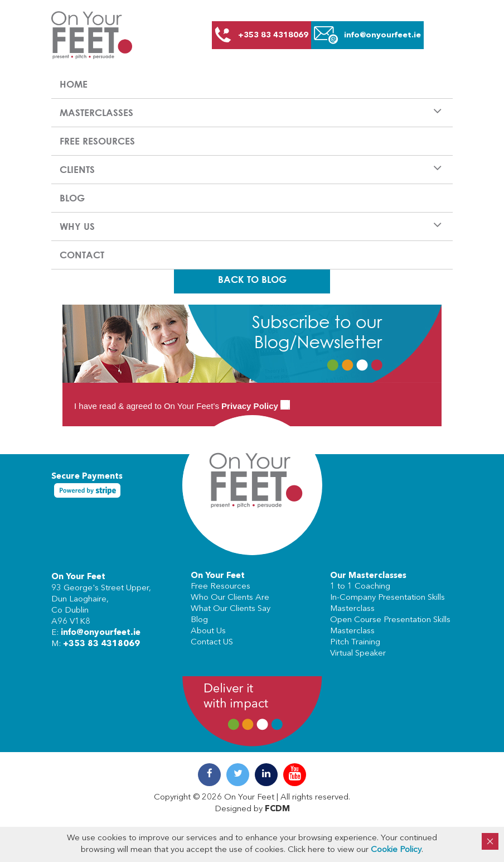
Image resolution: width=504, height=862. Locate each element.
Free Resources (97, 141)
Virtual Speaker (358, 654)
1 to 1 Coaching (360, 587)
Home (74, 84)
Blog (72, 198)
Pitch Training (355, 642)
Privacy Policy (250, 406)
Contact (82, 255)
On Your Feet (78, 577)
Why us (77, 226)
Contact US (212, 642)
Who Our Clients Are (230, 598)
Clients (77, 169)
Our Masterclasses (368, 576)
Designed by (252, 809)
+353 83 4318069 (101, 644)
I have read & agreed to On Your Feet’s (182, 406)
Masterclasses (96, 112)
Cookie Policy (396, 850)
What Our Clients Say (231, 609)
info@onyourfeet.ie (101, 633)
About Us (208, 631)
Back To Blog (252, 279)
